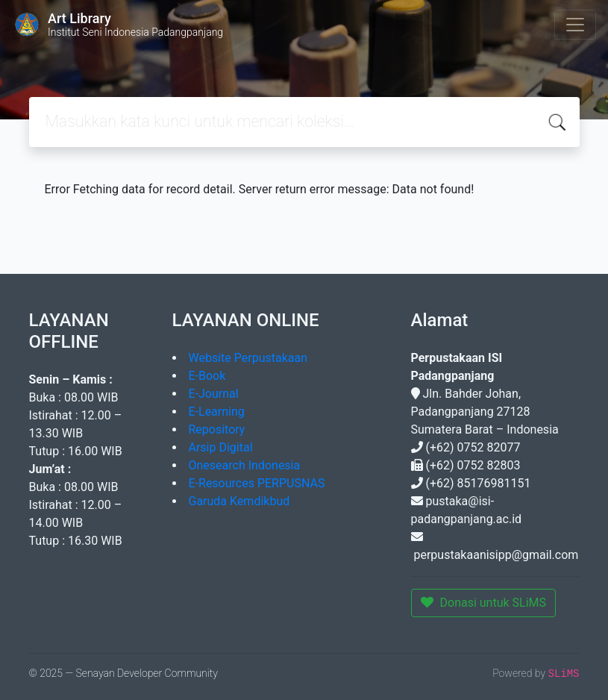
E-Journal (214, 394)
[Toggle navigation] (575, 25)
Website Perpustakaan (248, 358)
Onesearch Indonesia (245, 465)
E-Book (207, 376)
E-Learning (217, 412)
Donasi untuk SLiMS (484, 603)
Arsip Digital (221, 447)
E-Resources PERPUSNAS (257, 483)
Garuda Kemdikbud (239, 501)
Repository (217, 429)
